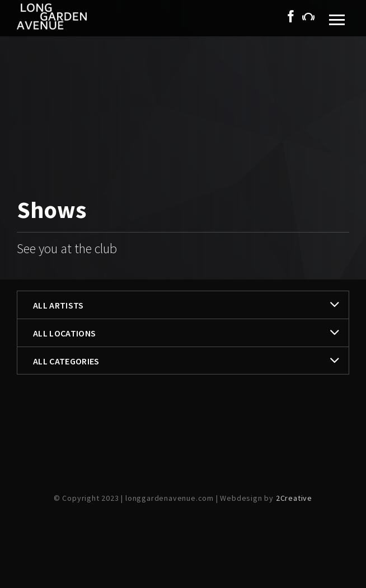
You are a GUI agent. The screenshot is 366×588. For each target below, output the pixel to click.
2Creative (294, 498)
